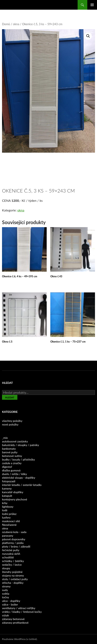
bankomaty (9, 449)
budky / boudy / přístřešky (18, 459)
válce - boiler (10, 604)
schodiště (8, 557)
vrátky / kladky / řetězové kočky (22, 612)
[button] (88, 36)
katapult (7, 496)
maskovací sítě (11, 521)
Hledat (10, 397)
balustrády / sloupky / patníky (21, 445)
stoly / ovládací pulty (15, 579)
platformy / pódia (13, 543)
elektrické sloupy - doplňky (19, 478)
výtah (5, 615)
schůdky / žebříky (13, 561)
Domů (6, 24)
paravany (8, 536)
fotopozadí (9, 481)
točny (5, 597)
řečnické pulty (11, 550)
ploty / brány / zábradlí (16, 546)
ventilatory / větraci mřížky (19, 608)
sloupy (6, 568)
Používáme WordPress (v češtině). (20, 639)
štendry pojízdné (12, 572)
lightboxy (8, 507)
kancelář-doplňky (13, 492)
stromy (6, 586)
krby (5, 503)
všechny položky (12, 421)
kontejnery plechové (15, 499)
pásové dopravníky (14, 539)
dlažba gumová (11, 470)
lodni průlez (9, 514)
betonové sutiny (12, 456)
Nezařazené (9, 525)
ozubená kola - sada (14, 532)
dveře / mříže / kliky (14, 474)
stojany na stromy (13, 575)
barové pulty (10, 452)
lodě (5, 510)
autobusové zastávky (15, 441)
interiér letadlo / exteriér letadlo (22, 485)
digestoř (7, 467)
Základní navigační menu (92, 5)
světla (6, 594)
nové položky (10, 424)
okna (16, 24)
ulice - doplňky (11, 601)
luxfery (6, 517)
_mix (5, 438)
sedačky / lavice (12, 565)
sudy (5, 590)
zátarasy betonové (13, 619)
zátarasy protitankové (15, 623)
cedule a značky (12, 463)
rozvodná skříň (11, 554)
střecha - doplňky (13, 583)
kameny (7, 488)
